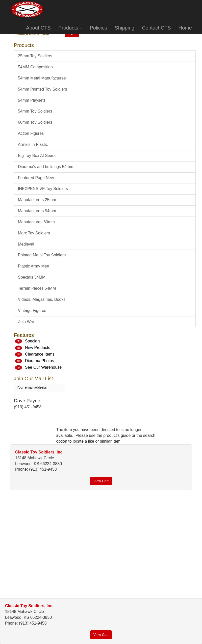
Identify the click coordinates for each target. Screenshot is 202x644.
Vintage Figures (32, 311)
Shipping (124, 28)
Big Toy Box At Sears (37, 156)
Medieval (26, 244)
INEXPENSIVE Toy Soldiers (43, 189)
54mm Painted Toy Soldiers (42, 89)
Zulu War (26, 322)
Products (70, 28)
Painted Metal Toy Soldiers (42, 255)
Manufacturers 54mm (37, 211)
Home (185, 28)
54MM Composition (35, 67)
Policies (98, 28)
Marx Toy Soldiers (34, 233)
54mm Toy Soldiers (35, 111)
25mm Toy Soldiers (35, 56)
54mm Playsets (32, 100)
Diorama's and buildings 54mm (46, 167)
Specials (33, 341)
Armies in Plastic (33, 144)
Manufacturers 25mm (37, 200)
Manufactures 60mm (36, 222)
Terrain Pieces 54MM (37, 288)
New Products (38, 348)
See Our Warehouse (43, 368)
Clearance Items (40, 354)
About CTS (38, 28)
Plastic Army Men (34, 266)
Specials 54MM (32, 277)
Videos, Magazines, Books (42, 299)
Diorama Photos (40, 361)
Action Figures (31, 133)
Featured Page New (36, 178)
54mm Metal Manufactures (42, 78)
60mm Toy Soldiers (35, 122)
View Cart (101, 481)
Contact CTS (156, 28)
